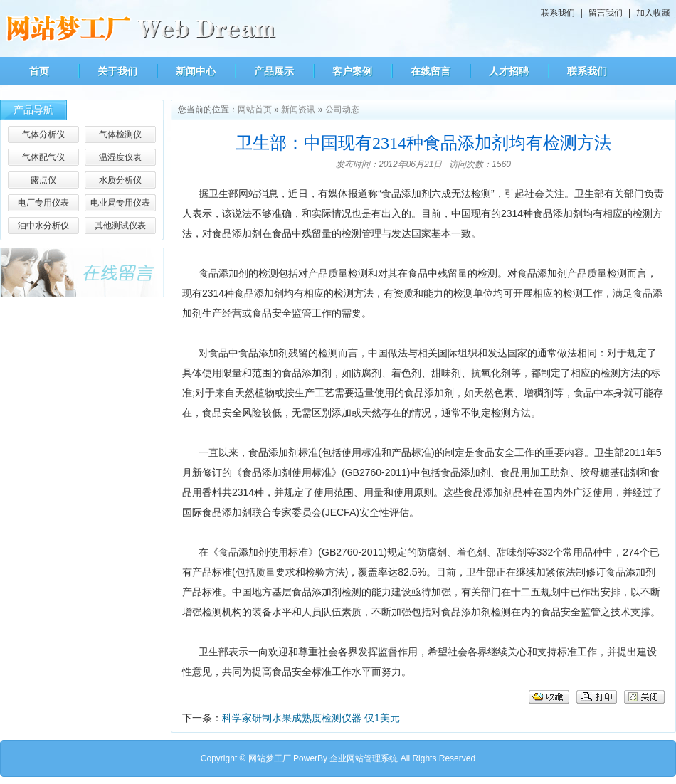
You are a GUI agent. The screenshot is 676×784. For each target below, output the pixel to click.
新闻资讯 (298, 110)
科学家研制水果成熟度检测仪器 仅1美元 (311, 718)
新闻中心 (196, 71)
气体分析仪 (43, 134)
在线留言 (431, 71)
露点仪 (43, 180)
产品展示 (274, 71)
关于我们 (117, 71)
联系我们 (558, 13)
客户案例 (352, 71)
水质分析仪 (120, 180)
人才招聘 (509, 71)
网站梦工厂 (270, 758)
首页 (39, 71)
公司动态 (342, 110)
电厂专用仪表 (43, 203)
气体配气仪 (43, 157)
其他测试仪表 (120, 226)
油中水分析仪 (43, 226)
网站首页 (255, 110)
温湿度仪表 (120, 157)
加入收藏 (653, 13)
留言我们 (606, 13)
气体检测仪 (120, 134)
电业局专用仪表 (120, 203)
